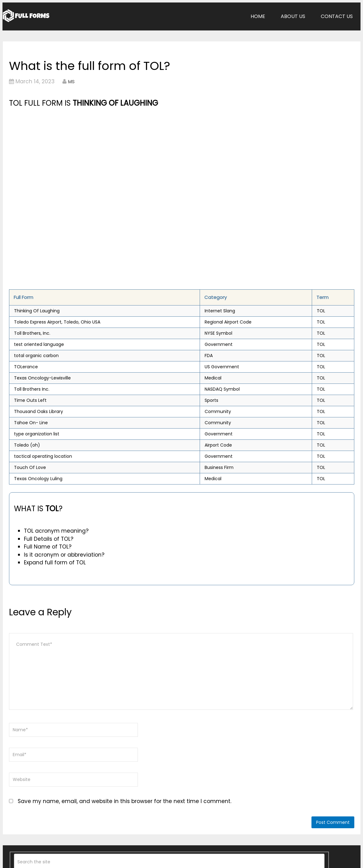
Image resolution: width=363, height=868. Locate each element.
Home (258, 16)
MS (71, 82)
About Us (293, 16)
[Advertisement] (128, 156)
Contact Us (337, 16)
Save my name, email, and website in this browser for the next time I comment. (125, 801)
